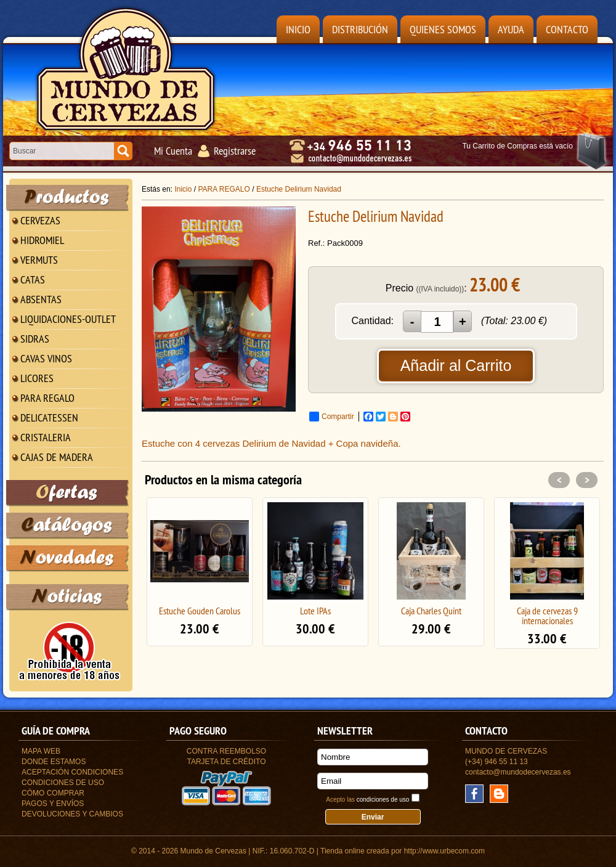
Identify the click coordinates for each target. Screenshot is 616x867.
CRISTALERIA (46, 437)
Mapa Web (41, 751)
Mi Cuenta (173, 151)
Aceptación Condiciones (72, 772)
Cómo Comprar (53, 793)
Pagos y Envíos (53, 804)
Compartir (332, 417)
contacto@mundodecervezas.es (518, 772)
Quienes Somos (443, 29)
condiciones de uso (383, 800)
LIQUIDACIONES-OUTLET (68, 319)
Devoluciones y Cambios (72, 814)
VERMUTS (39, 260)
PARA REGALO (47, 398)
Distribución (360, 29)
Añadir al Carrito (456, 365)
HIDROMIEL (42, 240)
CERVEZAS (40, 220)
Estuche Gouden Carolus (200, 611)
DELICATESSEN (49, 417)
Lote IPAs (315, 611)
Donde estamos (54, 762)
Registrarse (235, 151)
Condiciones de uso (63, 783)
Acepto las (367, 800)
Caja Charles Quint (431, 611)
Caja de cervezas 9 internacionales (547, 616)
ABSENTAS (41, 299)
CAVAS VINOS (46, 358)
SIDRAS (35, 339)
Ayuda (511, 29)
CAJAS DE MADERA (57, 457)
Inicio (298, 29)
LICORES (37, 378)
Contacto (567, 29)
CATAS (33, 279)
